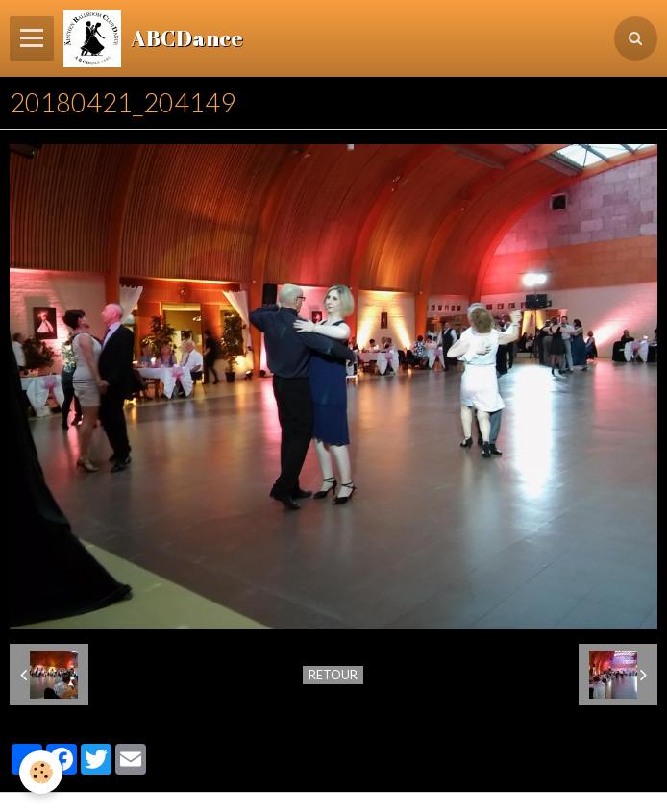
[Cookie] (41, 772)
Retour (333, 675)
